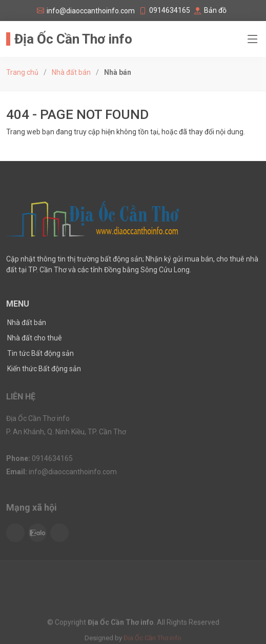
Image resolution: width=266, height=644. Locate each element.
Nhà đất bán (71, 72)
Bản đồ (215, 10)
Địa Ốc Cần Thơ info (73, 39)
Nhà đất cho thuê (35, 338)
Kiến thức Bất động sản (44, 369)
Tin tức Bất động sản (40, 353)
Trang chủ (22, 72)
